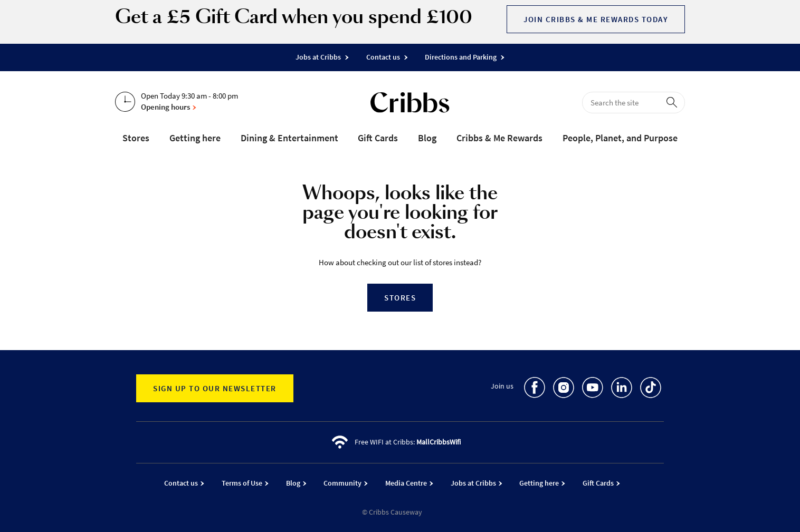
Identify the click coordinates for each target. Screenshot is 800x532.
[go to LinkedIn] (622, 389)
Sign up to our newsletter (215, 388)
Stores (400, 298)
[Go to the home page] (410, 104)
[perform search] (674, 102)
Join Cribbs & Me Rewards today (596, 19)
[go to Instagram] (564, 389)
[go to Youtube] (593, 389)
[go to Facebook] (535, 389)
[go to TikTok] (651, 389)
